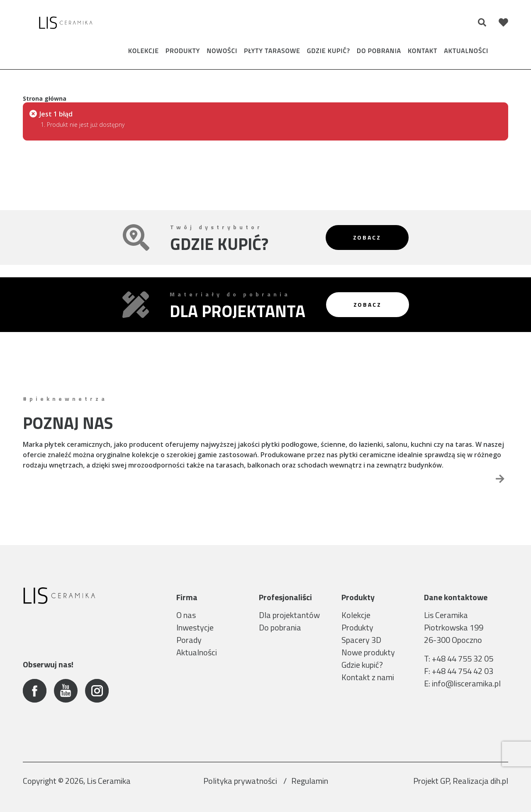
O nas (186, 615)
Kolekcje (144, 51)
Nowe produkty (368, 652)
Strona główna (45, 98)
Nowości (222, 51)
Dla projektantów (289, 615)
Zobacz (367, 237)
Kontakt (423, 51)
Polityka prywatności (241, 781)
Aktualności (466, 51)
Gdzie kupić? (329, 51)
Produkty (183, 51)
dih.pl (499, 781)
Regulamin (310, 781)
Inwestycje (195, 627)
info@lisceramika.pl (466, 683)
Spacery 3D (361, 640)
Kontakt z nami (368, 677)
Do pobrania (379, 51)
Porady (189, 640)
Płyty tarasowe (272, 51)
